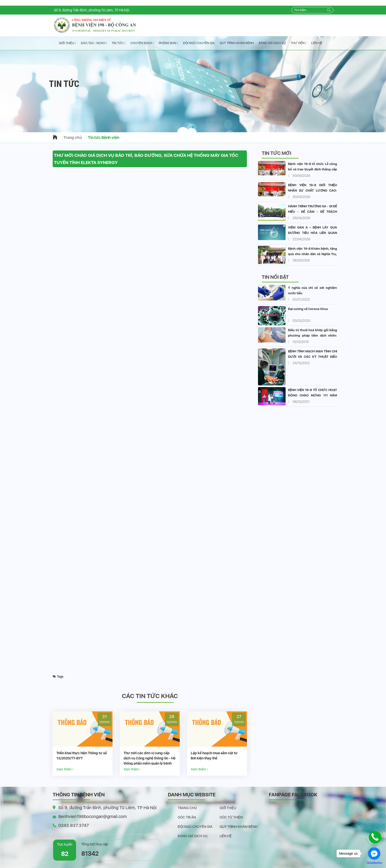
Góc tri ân (187, 817)
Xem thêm (65, 769)
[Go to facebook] (374, 853)
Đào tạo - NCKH (94, 43)
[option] (83, 744)
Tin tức (119, 43)
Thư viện (299, 43)
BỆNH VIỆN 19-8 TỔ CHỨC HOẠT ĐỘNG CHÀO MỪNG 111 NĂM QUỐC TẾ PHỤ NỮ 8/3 (313, 395)
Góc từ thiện (231, 817)
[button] (193, 127)
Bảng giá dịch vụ (272, 43)
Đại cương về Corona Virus (308, 309)
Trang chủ (73, 138)
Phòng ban (169, 43)
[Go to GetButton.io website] (374, 863)
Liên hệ (317, 43)
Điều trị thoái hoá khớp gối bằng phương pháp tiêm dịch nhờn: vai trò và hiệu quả (313, 336)
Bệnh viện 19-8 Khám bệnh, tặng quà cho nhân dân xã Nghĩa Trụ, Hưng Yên (313, 254)
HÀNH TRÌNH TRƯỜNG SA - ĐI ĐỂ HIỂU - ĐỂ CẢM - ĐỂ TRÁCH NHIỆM (313, 212)
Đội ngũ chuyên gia (199, 43)
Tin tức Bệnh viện (104, 138)
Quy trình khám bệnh (237, 43)
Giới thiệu (67, 43)
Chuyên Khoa (142, 43)
